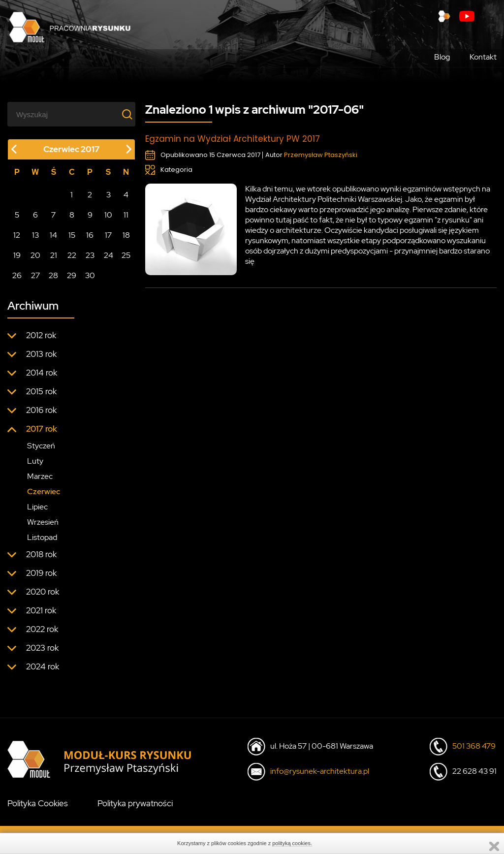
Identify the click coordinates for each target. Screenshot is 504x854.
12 (17, 235)
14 (53, 235)
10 (108, 215)
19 (17, 255)
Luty (35, 461)
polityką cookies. (292, 843)
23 (90, 255)
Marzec (40, 476)
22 (72, 255)
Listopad (42, 537)
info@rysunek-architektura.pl (320, 771)
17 (108, 235)
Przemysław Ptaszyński (321, 155)
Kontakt (483, 57)
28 (53, 275)
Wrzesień (43, 522)
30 (90, 275)
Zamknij (494, 846)
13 (35, 235)
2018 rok (41, 554)
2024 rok (43, 666)
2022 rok (42, 629)
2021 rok (41, 610)
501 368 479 (474, 746)
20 (35, 255)
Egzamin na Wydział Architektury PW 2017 (233, 139)
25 (126, 255)
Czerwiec (44, 491)
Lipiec (37, 507)
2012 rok (41, 335)
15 (72, 235)
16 (90, 235)
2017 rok (42, 429)
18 (126, 235)
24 (109, 255)
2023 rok (42, 648)
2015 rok (41, 391)
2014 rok (42, 373)
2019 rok (41, 573)
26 (17, 275)
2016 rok (41, 410)
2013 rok (41, 354)
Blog (442, 57)
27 (35, 275)
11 (126, 215)
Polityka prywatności (135, 803)
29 (72, 275)
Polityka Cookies (38, 803)
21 (54, 255)
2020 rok (43, 592)
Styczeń (41, 446)
